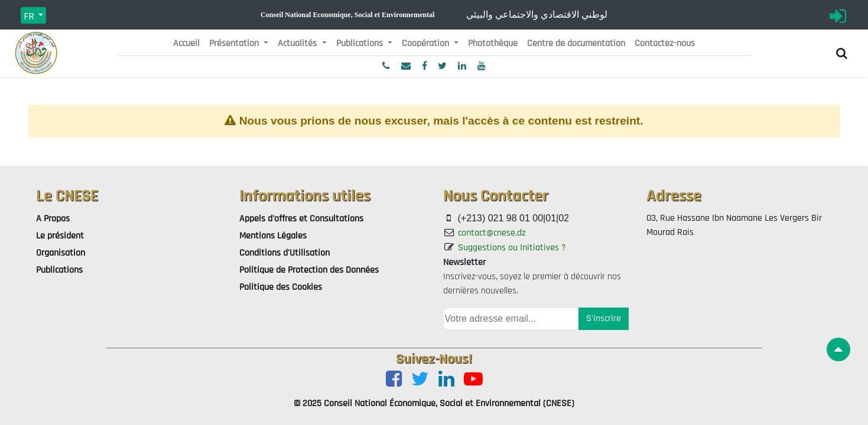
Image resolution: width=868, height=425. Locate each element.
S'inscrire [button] (604, 318)
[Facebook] (394, 380)
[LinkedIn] (446, 380)
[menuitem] (186, 44)
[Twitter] (420, 380)
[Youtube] (473, 380)
